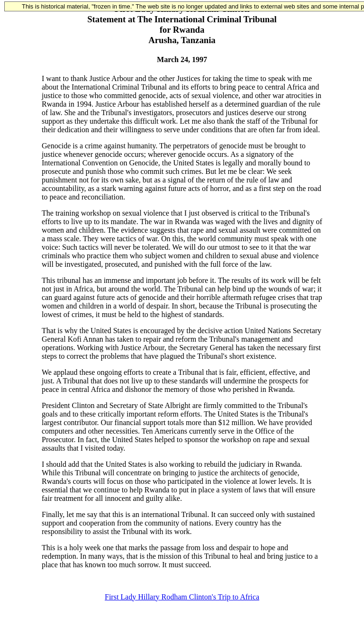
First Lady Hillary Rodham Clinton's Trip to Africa (182, 597)
